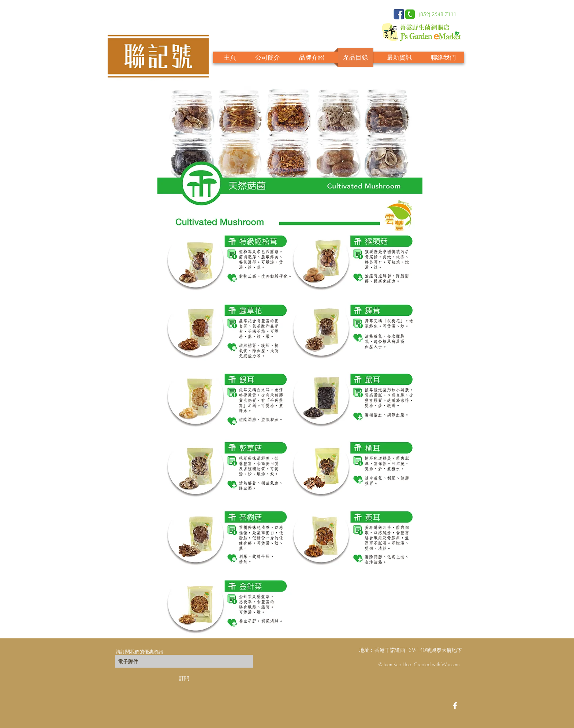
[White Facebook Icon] (455, 706)
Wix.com (450, 664)
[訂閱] (184, 678)
